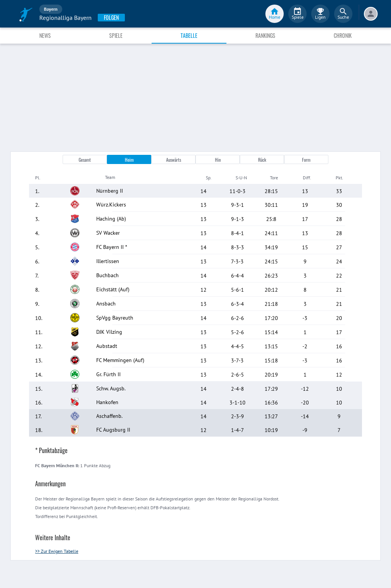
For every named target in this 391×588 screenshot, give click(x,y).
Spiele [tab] (116, 35)
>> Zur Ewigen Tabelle (57, 551)
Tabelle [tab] (189, 35)
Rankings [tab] (265, 35)
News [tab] (45, 35)
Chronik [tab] (343, 35)
